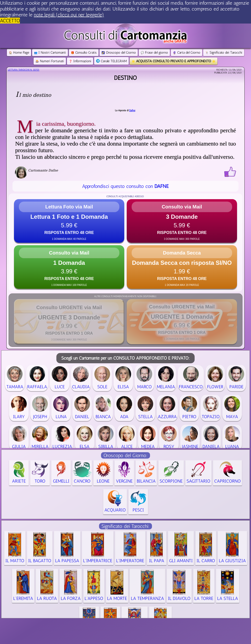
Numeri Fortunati (50, 61)
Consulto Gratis (84, 53)
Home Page (19, 53)
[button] (69, 221)
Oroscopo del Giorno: (125, 455)
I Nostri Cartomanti (50, 53)
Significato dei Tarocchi (224, 53)
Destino (125, 78)
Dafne (132, 110)
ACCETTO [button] (10, 21)
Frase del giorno (154, 53)
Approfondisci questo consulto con (125, 186)
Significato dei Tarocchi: (125, 526)
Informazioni (80, 61)
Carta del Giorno (187, 53)
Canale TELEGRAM (111, 61)
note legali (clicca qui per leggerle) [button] (69, 15)
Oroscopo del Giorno (119, 53)
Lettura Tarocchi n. (24, 70)
